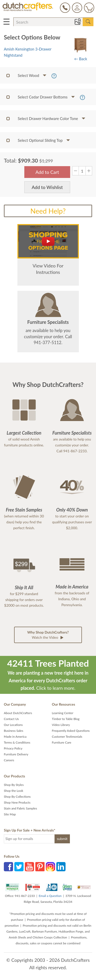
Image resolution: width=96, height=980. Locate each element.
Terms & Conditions (17, 742)
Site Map (10, 814)
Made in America (15, 737)
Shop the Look (14, 791)
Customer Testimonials (67, 737)
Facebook (8, 867)
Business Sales (14, 731)
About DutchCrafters (18, 713)
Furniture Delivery (16, 754)
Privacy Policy (13, 748)
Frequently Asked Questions (71, 731)
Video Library (61, 725)
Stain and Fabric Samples (20, 808)
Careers (9, 760)
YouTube (29, 867)
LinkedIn (61, 867)
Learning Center (63, 713)
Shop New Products (17, 802)
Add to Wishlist (47, 187)
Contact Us (11, 719)
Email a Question (50, 896)
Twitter (19, 867)
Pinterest (40, 867)
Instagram (50, 867)
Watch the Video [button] (48, 635)
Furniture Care (62, 742)
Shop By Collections (17, 797)
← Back (81, 59)
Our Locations (13, 725)
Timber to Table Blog (66, 719)
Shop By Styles (14, 785)
